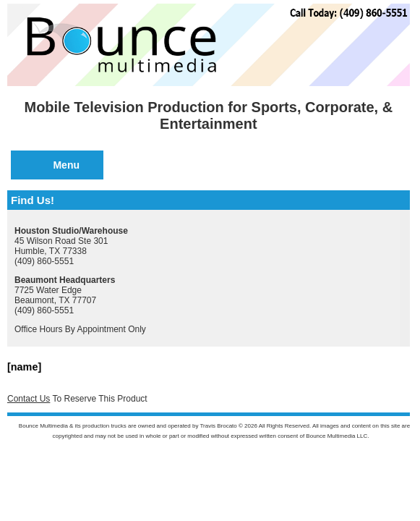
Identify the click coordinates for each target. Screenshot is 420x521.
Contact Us (29, 399)
